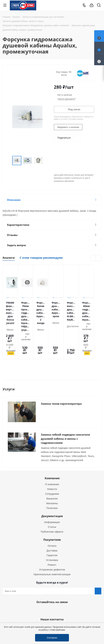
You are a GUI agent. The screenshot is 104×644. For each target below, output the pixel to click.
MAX (60, 589)
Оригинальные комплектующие (52, 553)
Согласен (52, 638)
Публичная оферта (52, 510)
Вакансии (52, 477)
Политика (52, 487)
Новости (52, 468)
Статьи (52, 506)
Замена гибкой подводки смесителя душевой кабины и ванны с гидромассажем (65, 417)
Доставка (52, 529)
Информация (52, 501)
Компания (52, 457)
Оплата (52, 524)
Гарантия (52, 534)
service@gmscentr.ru (73, 606)
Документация (52, 495)
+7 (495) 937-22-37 (35, 605)
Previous (8, 161)
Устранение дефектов (52, 548)
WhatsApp (51, 589)
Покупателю (52, 518)
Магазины (52, 482)
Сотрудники (52, 472)
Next (46, 161)
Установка (52, 539)
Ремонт (52, 543)
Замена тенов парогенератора (61, 382)
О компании (52, 463)
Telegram (98, 620)
